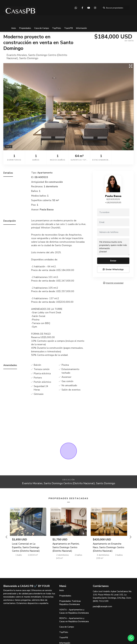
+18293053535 (113, 203)
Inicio (14, 28)
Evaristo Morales (17, 55)
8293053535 (113, 199)
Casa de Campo (42, 28)
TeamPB (68, 28)
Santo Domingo (29, 58)
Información (81, 28)
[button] (7, 537)
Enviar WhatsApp (113, 269)
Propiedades (25, 28)
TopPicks (57, 28)
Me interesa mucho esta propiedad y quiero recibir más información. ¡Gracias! (113, 247)
